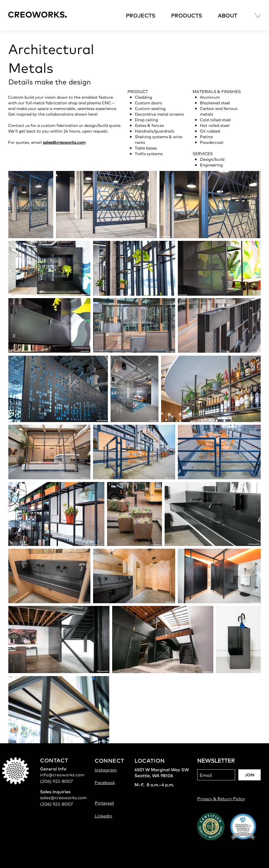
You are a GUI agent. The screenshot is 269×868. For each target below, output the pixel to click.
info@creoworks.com (62, 774)
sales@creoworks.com (64, 142)
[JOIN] (249, 775)
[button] (144, 15)
